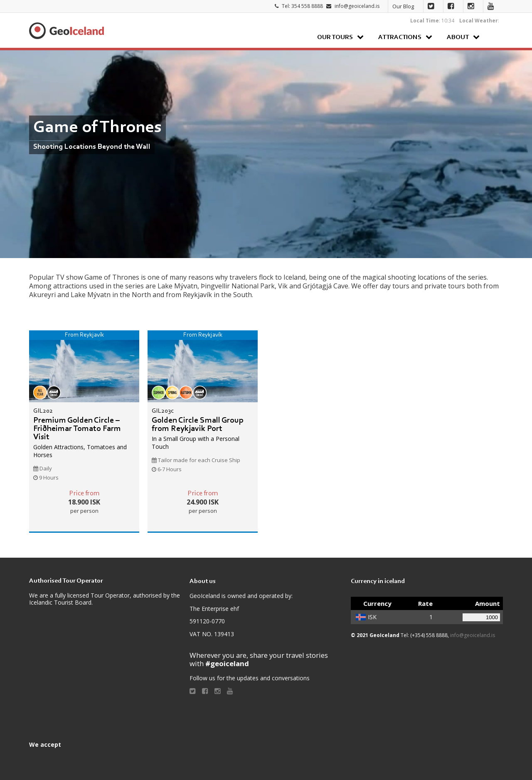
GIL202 (43, 411)
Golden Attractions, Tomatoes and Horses (80, 451)
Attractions (400, 37)
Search (494, 37)
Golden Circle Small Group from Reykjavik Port (198, 425)
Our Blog (403, 6)
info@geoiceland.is (357, 6)
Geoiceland (66, 31)
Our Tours (335, 37)
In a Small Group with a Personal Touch (196, 442)
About (458, 37)
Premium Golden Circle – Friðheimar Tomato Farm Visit (77, 429)
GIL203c (163, 411)
